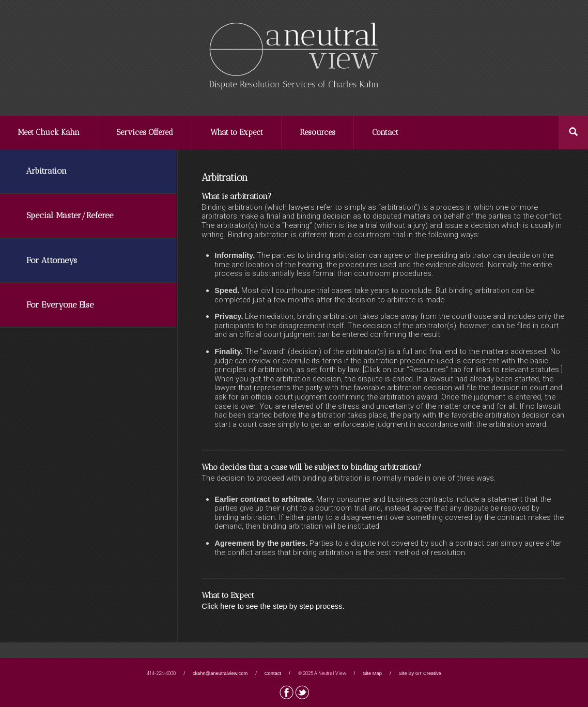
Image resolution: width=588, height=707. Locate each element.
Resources (318, 133)
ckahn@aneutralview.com (220, 673)
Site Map (372, 673)
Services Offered (145, 133)
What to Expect (237, 133)
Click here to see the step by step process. (273, 606)
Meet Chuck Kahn (49, 133)
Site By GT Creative (420, 673)
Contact (385, 133)
